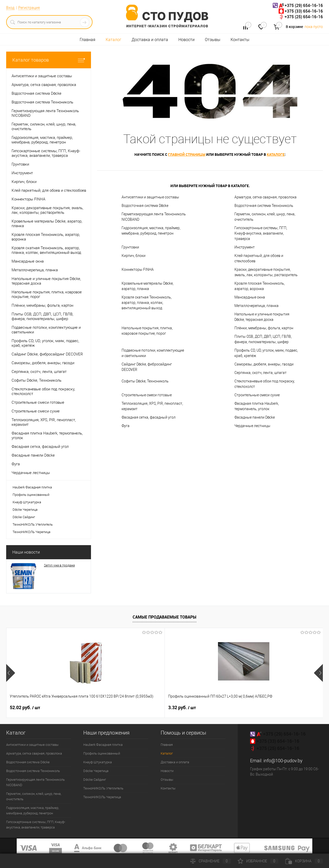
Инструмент (245, 247)
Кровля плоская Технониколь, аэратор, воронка (260, 286)
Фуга (126, 426)
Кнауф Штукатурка (27, 502)
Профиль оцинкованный (31, 495)
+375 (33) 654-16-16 (304, 11)
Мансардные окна (250, 297)
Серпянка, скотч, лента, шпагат (261, 373)
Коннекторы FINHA (138, 269)
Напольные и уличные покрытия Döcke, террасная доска (262, 317)
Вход (10, 8)
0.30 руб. (261, 708)
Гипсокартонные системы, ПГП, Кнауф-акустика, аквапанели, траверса (261, 233)
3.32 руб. (103, 708)
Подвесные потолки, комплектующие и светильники (153, 353)
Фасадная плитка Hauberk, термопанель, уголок (257, 406)
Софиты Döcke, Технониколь (145, 381)
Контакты (240, 40)
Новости (186, 40)
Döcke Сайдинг (24, 517)
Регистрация (29, 8)
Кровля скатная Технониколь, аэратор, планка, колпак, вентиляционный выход (147, 303)
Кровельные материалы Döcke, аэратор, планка (148, 286)
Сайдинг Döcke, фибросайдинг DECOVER (147, 367)
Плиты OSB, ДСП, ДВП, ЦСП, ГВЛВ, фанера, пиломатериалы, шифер (263, 339)
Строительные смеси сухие (257, 395)
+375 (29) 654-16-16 (304, 5)
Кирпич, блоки (134, 256)
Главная (88, 40)
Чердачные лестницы (252, 426)
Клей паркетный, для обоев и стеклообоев (259, 258)
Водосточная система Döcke (145, 206)
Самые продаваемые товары (164, 617)
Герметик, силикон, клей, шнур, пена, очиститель (265, 217)
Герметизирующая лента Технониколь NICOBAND (154, 217)
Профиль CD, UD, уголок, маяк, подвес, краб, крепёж (266, 353)
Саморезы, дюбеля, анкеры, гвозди (264, 364)
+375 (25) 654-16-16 (304, 17)
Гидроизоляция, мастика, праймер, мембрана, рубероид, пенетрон (151, 231)
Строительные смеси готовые (147, 395)
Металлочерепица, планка (257, 306)
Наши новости (26, 552)
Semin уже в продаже (59, 565)
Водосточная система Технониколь (264, 206)
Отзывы (213, 40)
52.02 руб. (25, 708)
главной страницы (187, 154)
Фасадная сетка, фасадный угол (149, 417)
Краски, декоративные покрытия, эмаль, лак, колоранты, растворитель (266, 272)
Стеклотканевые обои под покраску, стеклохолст (265, 384)
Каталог (113, 40)
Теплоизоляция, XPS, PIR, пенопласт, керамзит (152, 406)
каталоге (276, 154)
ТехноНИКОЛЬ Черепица (31, 532)
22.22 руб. (183, 708)
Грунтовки (130, 247)
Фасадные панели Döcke (255, 417)
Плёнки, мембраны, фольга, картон (264, 328)
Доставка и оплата (150, 40)
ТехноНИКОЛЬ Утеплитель (33, 524)
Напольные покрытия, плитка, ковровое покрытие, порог (147, 331)
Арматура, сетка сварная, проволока (266, 197)
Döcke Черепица (25, 510)
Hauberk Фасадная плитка (32, 487)
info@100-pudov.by (283, 761)
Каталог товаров (49, 60)
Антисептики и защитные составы (150, 197)
